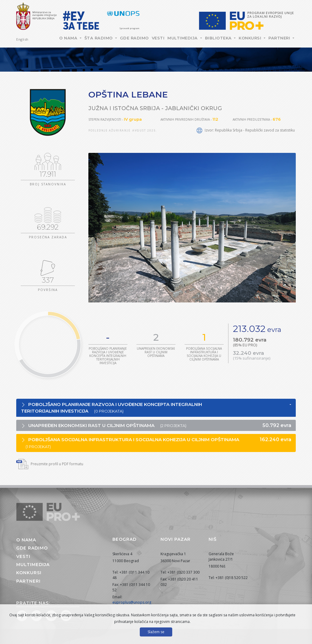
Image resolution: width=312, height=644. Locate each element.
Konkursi (251, 38)
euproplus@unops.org (132, 602)
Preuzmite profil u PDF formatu (50, 464)
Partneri (280, 38)
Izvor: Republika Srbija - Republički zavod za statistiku (246, 130)
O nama (69, 38)
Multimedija (183, 38)
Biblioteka (219, 38)
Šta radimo (99, 38)
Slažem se (156, 632)
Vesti (158, 38)
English (22, 39)
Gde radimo (134, 38)
